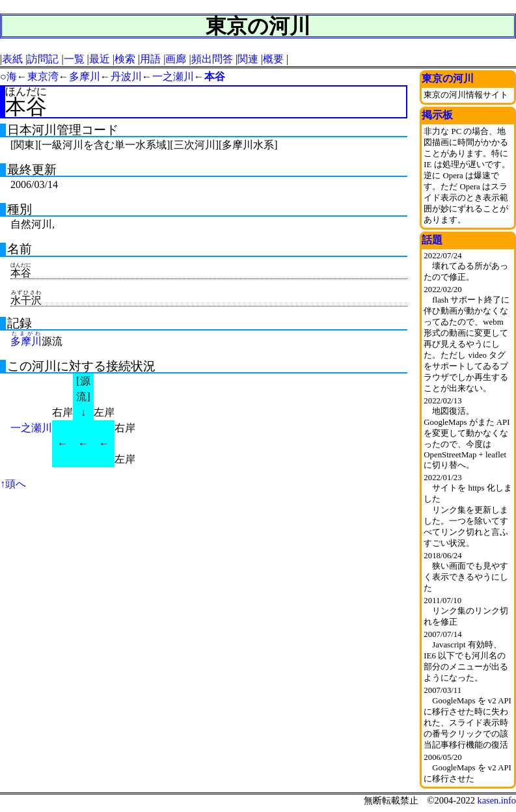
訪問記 (43, 59)
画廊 (176, 59)
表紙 (12, 59)
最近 (100, 59)
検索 (125, 59)
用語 (150, 59)
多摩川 (85, 76)
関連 (248, 59)
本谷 (215, 76)
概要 (273, 59)
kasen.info (496, 800)
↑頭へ (13, 484)
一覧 (74, 59)
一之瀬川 (173, 76)
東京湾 (43, 76)
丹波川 (126, 76)
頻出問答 (212, 59)
